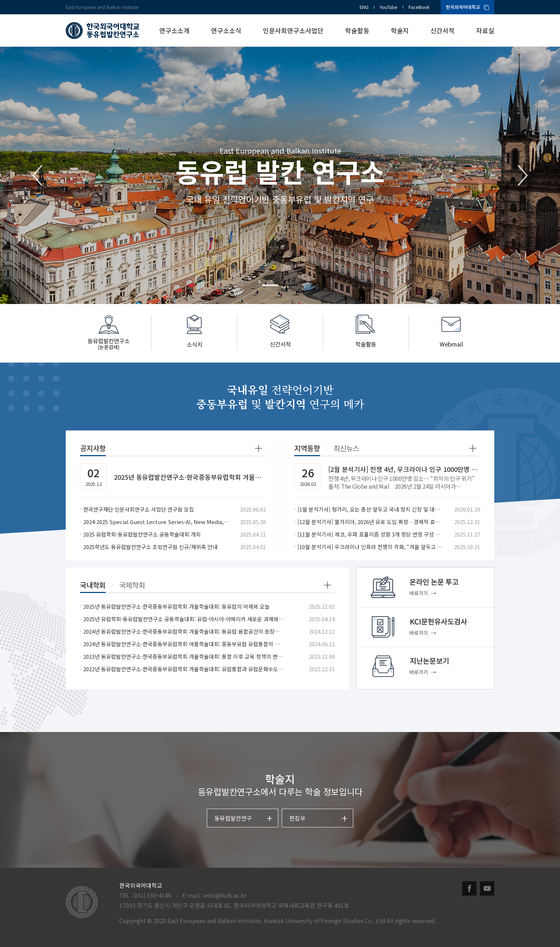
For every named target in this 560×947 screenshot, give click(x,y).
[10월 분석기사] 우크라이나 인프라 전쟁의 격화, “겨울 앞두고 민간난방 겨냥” (371, 547)
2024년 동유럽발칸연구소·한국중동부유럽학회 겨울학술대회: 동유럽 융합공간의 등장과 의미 (184, 631)
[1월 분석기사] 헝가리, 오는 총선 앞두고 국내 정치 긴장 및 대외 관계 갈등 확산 (371, 509)
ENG (364, 7)
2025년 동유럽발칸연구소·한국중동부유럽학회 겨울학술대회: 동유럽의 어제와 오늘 (176, 606)
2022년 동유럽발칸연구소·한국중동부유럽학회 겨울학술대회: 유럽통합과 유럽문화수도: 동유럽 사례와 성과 (184, 669)
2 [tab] (290, 285)
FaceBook (419, 7)
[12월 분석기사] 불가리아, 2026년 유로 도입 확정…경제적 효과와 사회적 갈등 (371, 522)
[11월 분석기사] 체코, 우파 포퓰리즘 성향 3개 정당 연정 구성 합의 (371, 534)
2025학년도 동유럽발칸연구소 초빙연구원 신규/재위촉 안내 (150, 547)
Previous (37, 175)
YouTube (389, 7)
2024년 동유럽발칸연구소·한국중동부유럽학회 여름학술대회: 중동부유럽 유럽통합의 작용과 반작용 (184, 644)
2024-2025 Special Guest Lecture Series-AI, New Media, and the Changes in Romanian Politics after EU (156, 522)
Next (523, 175)
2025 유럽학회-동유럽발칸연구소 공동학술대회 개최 (142, 534)
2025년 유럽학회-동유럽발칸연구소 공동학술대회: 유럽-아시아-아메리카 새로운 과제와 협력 (184, 619)
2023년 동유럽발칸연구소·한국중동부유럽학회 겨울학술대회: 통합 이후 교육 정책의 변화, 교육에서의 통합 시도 (184, 656)
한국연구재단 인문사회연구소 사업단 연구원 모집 (139, 509)
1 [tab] (270, 285)
